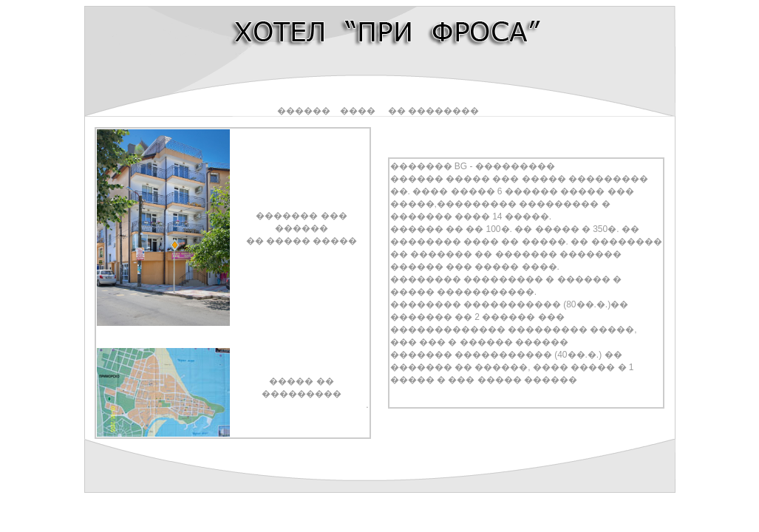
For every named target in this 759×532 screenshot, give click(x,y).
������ (304, 111)
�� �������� (433, 111)
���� (358, 111)
